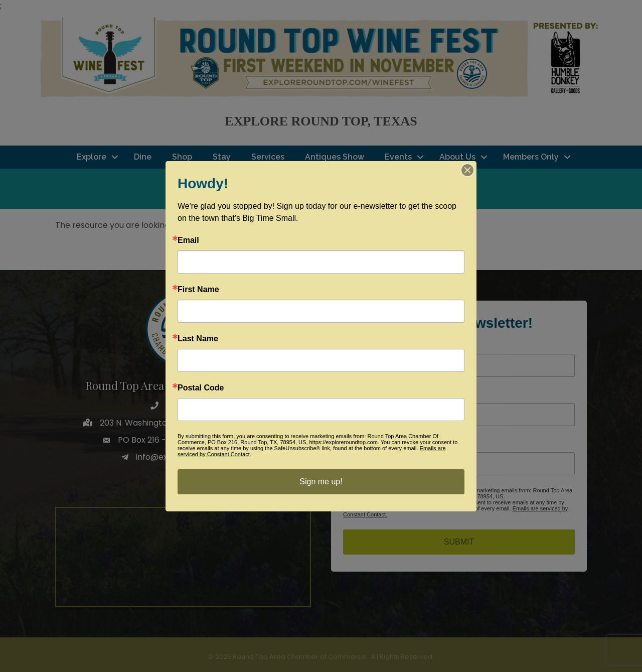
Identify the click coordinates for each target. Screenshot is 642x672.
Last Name (198, 339)
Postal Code (201, 388)
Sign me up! (321, 482)
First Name (198, 290)
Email (188, 240)
